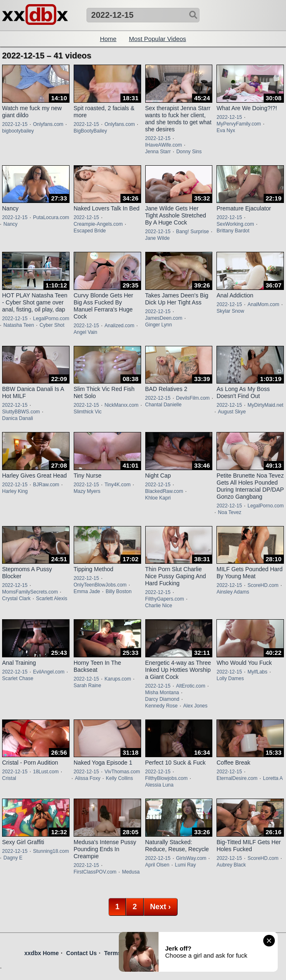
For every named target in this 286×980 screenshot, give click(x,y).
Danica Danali (18, 418)
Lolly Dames (230, 678)
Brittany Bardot (233, 231)
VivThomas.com (122, 772)
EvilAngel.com (49, 672)
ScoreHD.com (263, 585)
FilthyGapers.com (165, 599)
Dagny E (13, 858)
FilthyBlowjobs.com (167, 778)
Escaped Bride (90, 231)
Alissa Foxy (88, 778)
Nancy (10, 224)
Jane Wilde (157, 238)
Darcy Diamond (162, 699)
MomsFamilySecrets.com (30, 592)
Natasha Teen (19, 325)
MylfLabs (257, 672)
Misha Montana (162, 693)
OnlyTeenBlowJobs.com (100, 585)
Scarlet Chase (18, 678)
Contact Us (82, 953)
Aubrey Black (231, 865)
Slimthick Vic (88, 412)
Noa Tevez (230, 512)
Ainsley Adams (233, 592)
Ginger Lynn (159, 325)
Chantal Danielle (163, 405)
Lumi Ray (186, 865)
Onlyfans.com (48, 124)
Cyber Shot (52, 325)
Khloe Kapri (158, 498)
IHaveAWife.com (164, 145)
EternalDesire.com (237, 778)
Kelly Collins (119, 778)
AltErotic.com (191, 686)
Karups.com (118, 679)
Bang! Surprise (192, 232)
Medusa (131, 872)
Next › (161, 907)
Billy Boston (119, 591)
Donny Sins (189, 152)
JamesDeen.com (164, 318)
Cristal (9, 778)
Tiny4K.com (117, 485)
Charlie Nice (159, 606)
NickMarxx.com (121, 405)
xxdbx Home (42, 953)
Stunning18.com (51, 851)
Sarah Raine (88, 686)
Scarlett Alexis (52, 599)
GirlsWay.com (191, 858)
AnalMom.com (263, 304)
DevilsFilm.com (193, 398)
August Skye (232, 412)
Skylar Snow (230, 311)
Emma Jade (87, 591)
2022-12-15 (15, 124)
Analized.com (119, 326)
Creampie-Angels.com (98, 224)
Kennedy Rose (162, 706)
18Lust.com (46, 772)
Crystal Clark (16, 599)
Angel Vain (85, 332)
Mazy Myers (87, 491)
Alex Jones (196, 706)
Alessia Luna (160, 785)
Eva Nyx (226, 130)
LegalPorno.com (51, 319)
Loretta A (273, 778)
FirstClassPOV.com (95, 872)
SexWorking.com (235, 224)
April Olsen (157, 865)
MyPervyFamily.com (239, 124)
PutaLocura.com (51, 217)
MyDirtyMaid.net (266, 405)
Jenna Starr (158, 152)
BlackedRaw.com (164, 491)
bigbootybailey (18, 131)
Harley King (15, 491)
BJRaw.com (46, 485)
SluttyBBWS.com (21, 412)
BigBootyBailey (90, 131)
